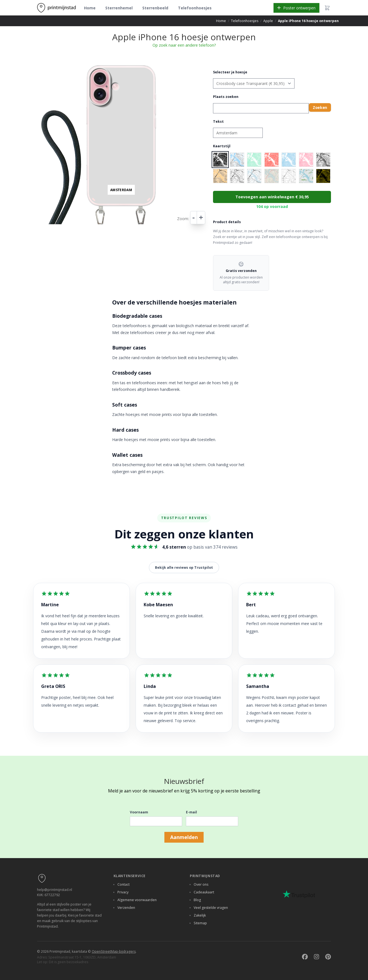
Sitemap (200, 923)
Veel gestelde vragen (211, 908)
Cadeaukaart (204, 892)
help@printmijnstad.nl (55, 890)
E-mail (191, 812)
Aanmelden (184, 837)
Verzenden (126, 908)
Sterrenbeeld (155, 8)
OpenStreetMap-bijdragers (114, 951)
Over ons (201, 884)
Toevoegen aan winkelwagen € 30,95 (272, 197)
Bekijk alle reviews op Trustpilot (184, 568)
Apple (268, 21)
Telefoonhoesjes (195, 8)
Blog (197, 900)
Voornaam (139, 812)
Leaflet (158, 210)
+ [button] (86, 64)
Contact (123, 884)
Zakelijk (200, 915)
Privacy (123, 892)
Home (90, 8)
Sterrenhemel (119, 8)
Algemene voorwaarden (137, 900)
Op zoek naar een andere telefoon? (184, 45)
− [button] (86, 70)
